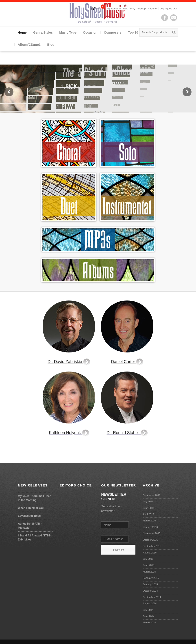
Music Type (68, 32)
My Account (114, 9)
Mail (174, 18)
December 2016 (152, 495)
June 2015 (149, 565)
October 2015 (150, 540)
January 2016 (150, 527)
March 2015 (149, 572)
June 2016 (149, 508)
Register (153, 9)
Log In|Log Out (168, 9)
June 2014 (149, 616)
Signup (141, 9)
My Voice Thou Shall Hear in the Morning (34, 498)
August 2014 (150, 603)
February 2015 (151, 578)
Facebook (165, 18)
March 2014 (149, 622)
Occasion (90, 32)
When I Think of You (31, 508)
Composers (113, 32)
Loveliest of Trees (29, 516)
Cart (98, 9)
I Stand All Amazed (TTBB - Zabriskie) (35, 538)
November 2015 (152, 533)
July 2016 (148, 501)
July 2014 (148, 610)
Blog (51, 45)
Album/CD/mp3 (29, 45)
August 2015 (150, 553)
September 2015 (152, 546)
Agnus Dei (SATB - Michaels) (30, 526)
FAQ (133, 9)
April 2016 (148, 514)
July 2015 (148, 559)
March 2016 (149, 521)
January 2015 (150, 584)
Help (126, 9)
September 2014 (152, 597)
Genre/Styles (43, 32)
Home (22, 32)
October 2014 (150, 591)
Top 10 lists (137, 32)
